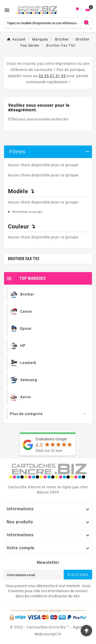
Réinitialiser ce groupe (27, 212)
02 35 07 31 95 (52, 76)
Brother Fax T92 (24, 259)
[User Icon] (77, 10)
